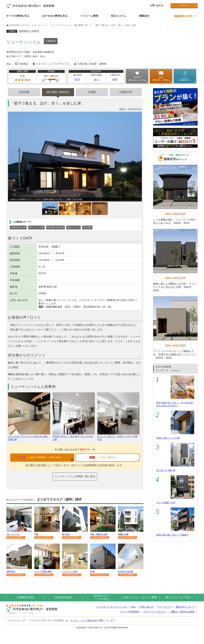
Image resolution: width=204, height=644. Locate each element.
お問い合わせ (157, 5)
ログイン (184, 5)
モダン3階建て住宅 (166, 503)
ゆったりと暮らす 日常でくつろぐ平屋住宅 (118, 437)
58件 (115, 79)
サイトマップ (164, 607)
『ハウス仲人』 (102, 597)
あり (97, 79)
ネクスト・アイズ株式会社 (84, 620)
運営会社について (185, 607)
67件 (77, 79)
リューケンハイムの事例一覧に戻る (75, 476)
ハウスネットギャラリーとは (111, 607)
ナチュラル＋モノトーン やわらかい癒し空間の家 (29, 437)
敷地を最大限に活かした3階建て (173, 535)
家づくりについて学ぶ (178, 597)
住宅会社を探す (64, 597)
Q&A (133, 607)
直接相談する (185, 79)
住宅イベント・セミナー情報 (140, 597)
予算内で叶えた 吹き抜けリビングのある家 (74, 437)
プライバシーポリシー (155, 612)
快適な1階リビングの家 (168, 438)
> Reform (51, 41)
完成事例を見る (25, 597)
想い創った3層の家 (166, 470)
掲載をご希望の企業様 (183, 612)
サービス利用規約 (130, 612)
